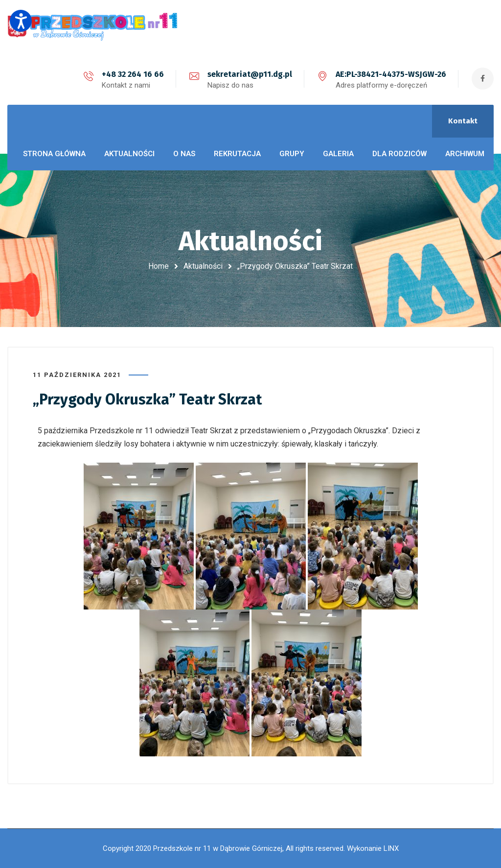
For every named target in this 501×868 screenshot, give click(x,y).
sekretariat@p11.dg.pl (250, 74)
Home (159, 266)
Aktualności (203, 266)
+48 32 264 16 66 (133, 74)
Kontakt (463, 121)
